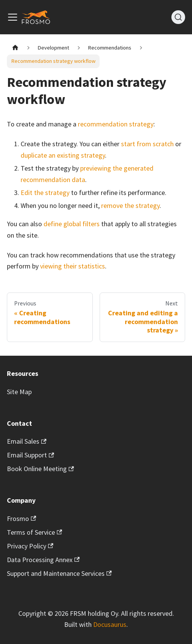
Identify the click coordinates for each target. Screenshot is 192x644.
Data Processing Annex (43, 560)
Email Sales (27, 441)
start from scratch (147, 144)
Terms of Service (35, 532)
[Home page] (15, 48)
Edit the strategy (45, 193)
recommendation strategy (116, 124)
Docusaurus (110, 624)
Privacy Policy (30, 546)
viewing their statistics (73, 266)
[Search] (178, 17)
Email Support (31, 455)
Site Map (19, 392)
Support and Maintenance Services (59, 573)
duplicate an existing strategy (63, 155)
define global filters (72, 224)
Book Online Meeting (40, 469)
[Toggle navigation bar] (13, 17)
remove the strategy (130, 205)
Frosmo (22, 519)
